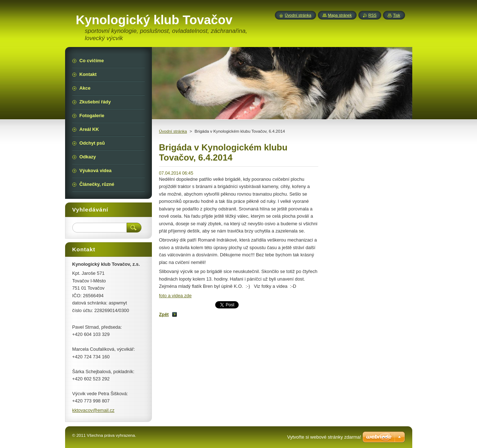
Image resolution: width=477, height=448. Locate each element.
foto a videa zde (175, 296)
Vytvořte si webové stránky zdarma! (324, 437)
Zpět (164, 314)
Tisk (397, 15)
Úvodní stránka (173, 131)
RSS (372, 15)
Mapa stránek (340, 15)
